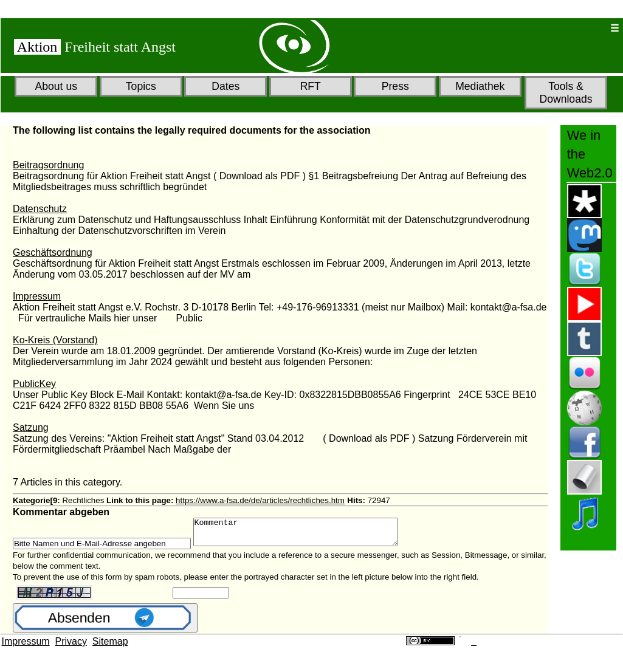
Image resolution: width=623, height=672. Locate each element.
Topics (141, 86)
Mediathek (480, 86)
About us (56, 86)
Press (395, 86)
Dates (225, 86)
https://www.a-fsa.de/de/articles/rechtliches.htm (260, 500)
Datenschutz (40, 209)
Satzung (31, 427)
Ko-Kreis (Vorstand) (55, 340)
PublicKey (34, 384)
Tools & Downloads (566, 93)
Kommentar (308, 535)
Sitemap (110, 647)
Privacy (71, 647)
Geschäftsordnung (53, 252)
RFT (311, 86)
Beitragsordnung (48, 165)
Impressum (37, 296)
